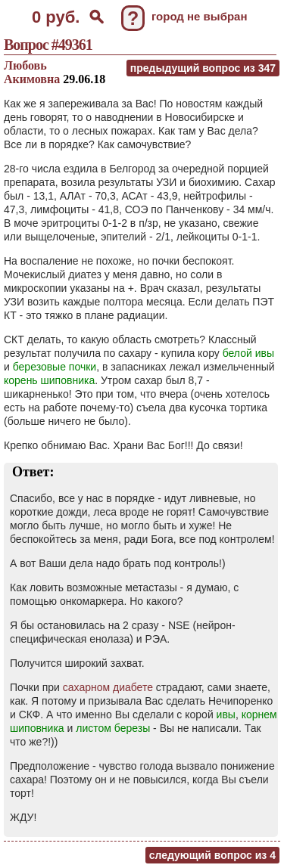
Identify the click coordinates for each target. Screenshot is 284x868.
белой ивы (248, 353)
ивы (226, 715)
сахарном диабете (108, 687)
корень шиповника (49, 380)
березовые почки (55, 367)
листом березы (113, 728)
